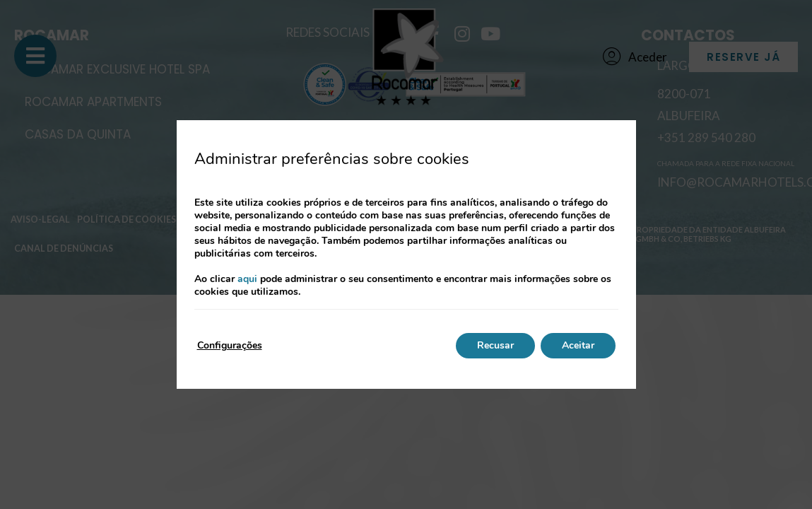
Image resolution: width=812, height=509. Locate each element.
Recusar (495, 345)
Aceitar (578, 345)
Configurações (230, 345)
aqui (247, 279)
